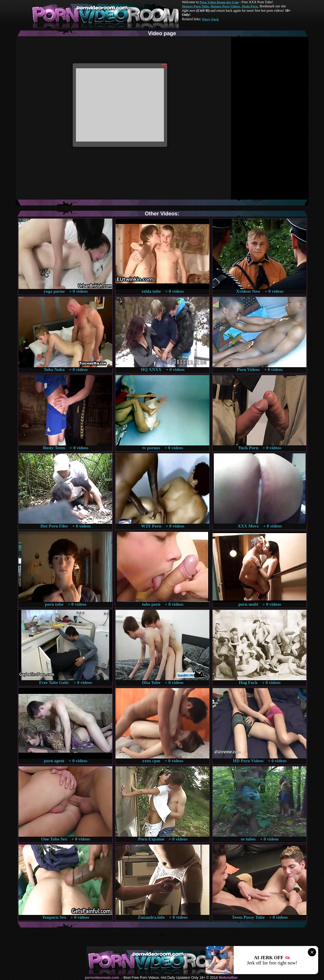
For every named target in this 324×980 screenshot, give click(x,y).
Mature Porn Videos (225, 6)
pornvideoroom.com (102, 978)
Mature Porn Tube (196, 6)
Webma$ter (228, 978)
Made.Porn (250, 6)
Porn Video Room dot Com (219, 2)
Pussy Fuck (211, 19)
